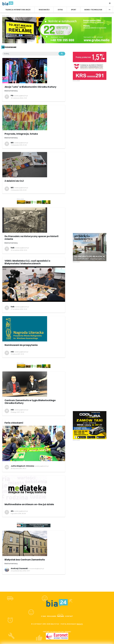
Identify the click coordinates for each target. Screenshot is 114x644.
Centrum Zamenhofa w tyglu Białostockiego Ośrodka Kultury (30, 402)
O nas (44, 616)
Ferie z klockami (14, 423)
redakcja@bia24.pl (21, 96)
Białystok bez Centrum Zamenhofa (25, 560)
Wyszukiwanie (9, 47)
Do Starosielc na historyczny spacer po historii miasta (31, 238)
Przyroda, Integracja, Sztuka (21, 134)
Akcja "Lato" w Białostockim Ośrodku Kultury (30, 87)
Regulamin (52, 616)
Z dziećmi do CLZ (14, 181)
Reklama (61, 616)
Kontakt (69, 616)
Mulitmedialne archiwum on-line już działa (29, 504)
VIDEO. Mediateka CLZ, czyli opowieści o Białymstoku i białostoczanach (27, 262)
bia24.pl (80, 624)
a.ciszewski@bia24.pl (36, 569)
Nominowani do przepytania (21, 345)
